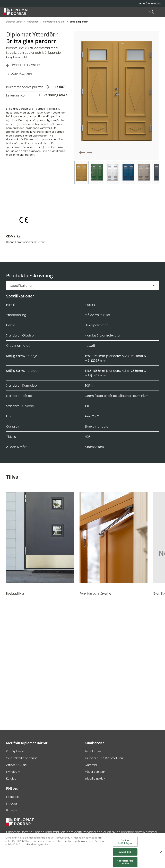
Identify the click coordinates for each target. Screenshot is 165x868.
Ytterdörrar (33, 22)
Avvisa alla (125, 856)
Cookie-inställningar (125, 846)
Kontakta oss (93, 751)
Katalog (11, 779)
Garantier (91, 765)
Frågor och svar (95, 772)
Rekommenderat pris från (27, 87)
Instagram (13, 804)
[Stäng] (161, 856)
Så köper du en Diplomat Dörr (104, 758)
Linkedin (11, 810)
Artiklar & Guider (17, 765)
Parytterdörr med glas (54, 22)
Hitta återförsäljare (150, 3)
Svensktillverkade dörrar (21, 758)
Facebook (13, 797)
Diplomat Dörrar (14, 22)
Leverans (15, 95)
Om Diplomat (15, 751)
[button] (159, 12)
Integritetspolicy (95, 779)
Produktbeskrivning (25, 65)
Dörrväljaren (21, 74)
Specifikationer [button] (21, 286)
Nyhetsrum (13, 772)
